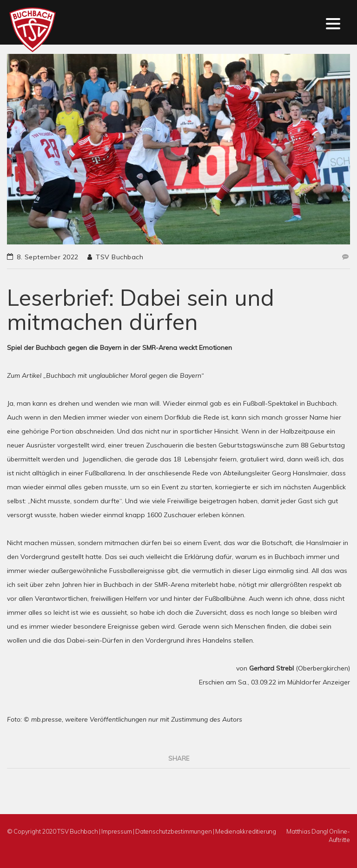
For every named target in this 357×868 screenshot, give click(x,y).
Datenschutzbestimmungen (173, 831)
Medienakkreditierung (246, 831)
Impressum (116, 831)
